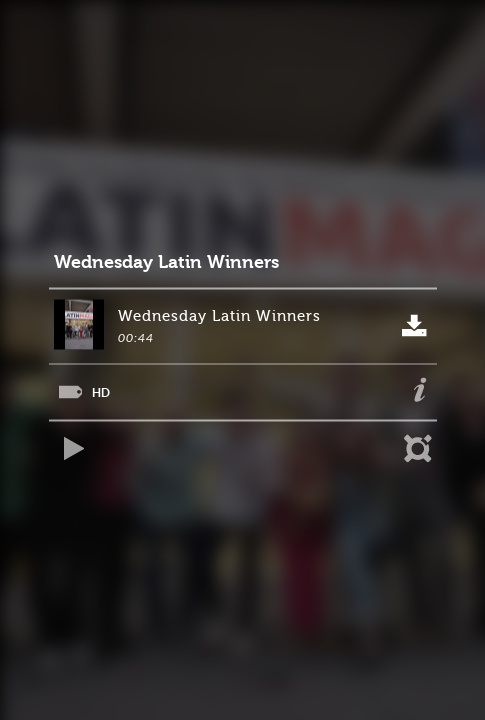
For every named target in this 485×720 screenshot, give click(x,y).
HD (101, 392)
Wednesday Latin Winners (166, 262)
